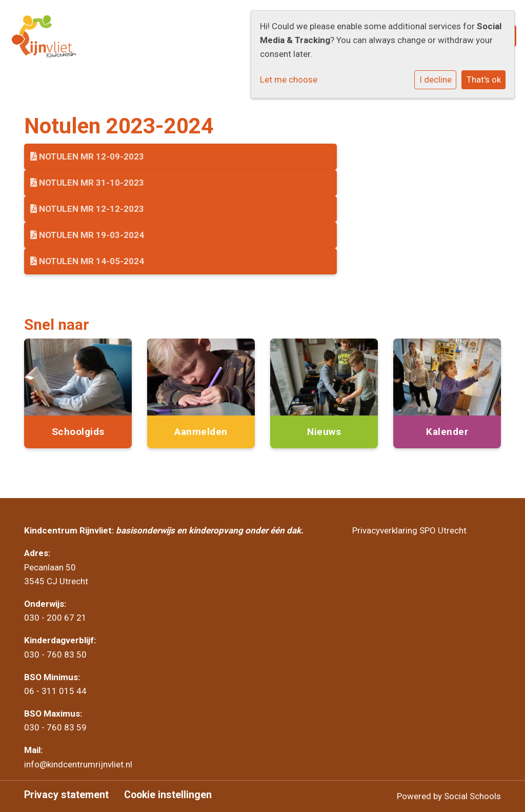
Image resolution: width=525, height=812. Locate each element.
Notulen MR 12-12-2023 (87, 209)
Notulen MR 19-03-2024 (87, 235)
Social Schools (472, 796)
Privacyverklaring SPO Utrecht (409, 530)
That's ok (484, 80)
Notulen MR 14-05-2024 (87, 261)
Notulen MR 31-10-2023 (87, 183)
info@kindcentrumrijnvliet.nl (79, 764)
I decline (436, 80)
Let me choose (289, 80)
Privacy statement (66, 795)
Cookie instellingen (168, 795)
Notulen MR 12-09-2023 (87, 156)
